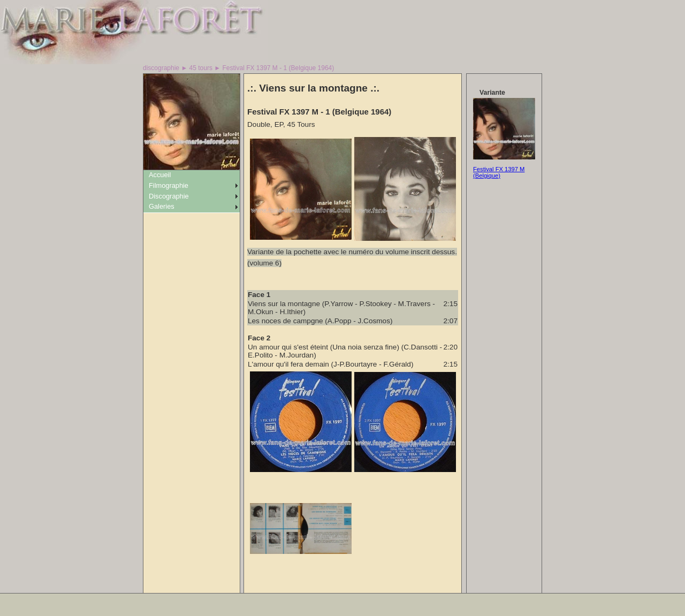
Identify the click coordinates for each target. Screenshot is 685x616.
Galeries (162, 206)
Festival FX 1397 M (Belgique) (499, 172)
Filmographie (169, 185)
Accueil (160, 175)
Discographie (169, 196)
